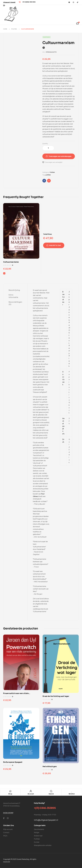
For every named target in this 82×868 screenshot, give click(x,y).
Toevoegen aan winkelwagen (60, 156)
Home (5, 29)
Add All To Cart (55, 245)
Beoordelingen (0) (15, 303)
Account (31, 794)
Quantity (45, 144)
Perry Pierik (69, 356)
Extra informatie (13, 296)
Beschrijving (14, 290)
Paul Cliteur (69, 333)
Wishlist (72, 794)
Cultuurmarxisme (11, 262)
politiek (48, 175)
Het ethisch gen (50, 767)
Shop (10, 794)
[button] (9, 2)
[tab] (15, 290)
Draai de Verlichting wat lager (56, 696)
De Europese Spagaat (13, 762)
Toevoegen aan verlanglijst (54, 162)
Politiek (14, 29)
